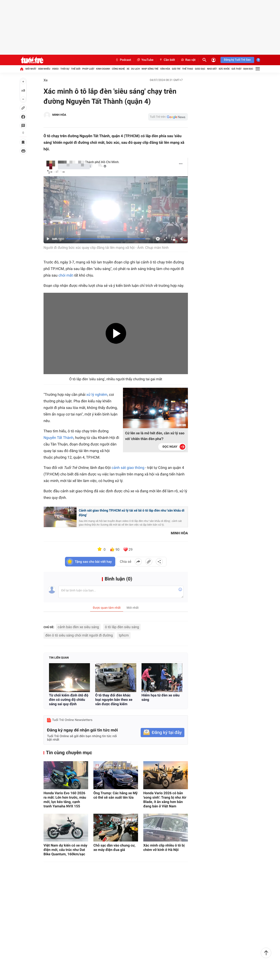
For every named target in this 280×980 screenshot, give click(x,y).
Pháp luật (88, 69)
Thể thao (187, 69)
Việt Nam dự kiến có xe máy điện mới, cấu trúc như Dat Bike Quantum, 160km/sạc (65, 850)
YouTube (145, 60)
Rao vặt (188, 60)
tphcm (124, 635)
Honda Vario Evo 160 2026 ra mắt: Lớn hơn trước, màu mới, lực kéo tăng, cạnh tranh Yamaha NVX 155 (65, 800)
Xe (128, 69)
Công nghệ (118, 69)
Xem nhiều (44, 69)
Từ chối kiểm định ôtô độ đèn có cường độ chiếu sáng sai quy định (69, 700)
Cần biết (167, 60)
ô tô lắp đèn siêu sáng (122, 627)
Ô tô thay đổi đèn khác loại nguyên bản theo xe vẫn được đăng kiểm (114, 700)
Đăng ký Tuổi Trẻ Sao (237, 60)
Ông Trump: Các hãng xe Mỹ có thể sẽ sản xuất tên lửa (115, 795)
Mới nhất (31, 69)
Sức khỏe (224, 69)
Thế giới (76, 69)
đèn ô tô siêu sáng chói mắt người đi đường (79, 635)
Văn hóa (165, 69)
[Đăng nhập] (213, 60)
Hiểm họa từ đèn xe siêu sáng (161, 697)
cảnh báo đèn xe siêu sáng (78, 627)
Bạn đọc (248, 69)
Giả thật (236, 69)
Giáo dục (200, 69)
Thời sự (65, 69)
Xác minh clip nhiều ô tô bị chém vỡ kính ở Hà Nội (164, 848)
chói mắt (66, 275)
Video (55, 69)
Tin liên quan (59, 658)
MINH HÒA (59, 115)
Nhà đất (212, 69)
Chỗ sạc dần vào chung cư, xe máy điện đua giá (114, 848)
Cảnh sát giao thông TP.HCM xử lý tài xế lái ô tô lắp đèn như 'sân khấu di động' (132, 513)
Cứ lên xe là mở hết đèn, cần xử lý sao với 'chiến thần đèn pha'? (155, 436)
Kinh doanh (103, 69)
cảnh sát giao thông (128, 468)
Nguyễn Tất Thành (59, 438)
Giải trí (176, 69)
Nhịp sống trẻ (150, 69)
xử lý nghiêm (97, 395)
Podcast (123, 60)
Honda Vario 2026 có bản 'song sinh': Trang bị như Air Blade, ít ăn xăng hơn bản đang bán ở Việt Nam (165, 800)
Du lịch (136, 69)
